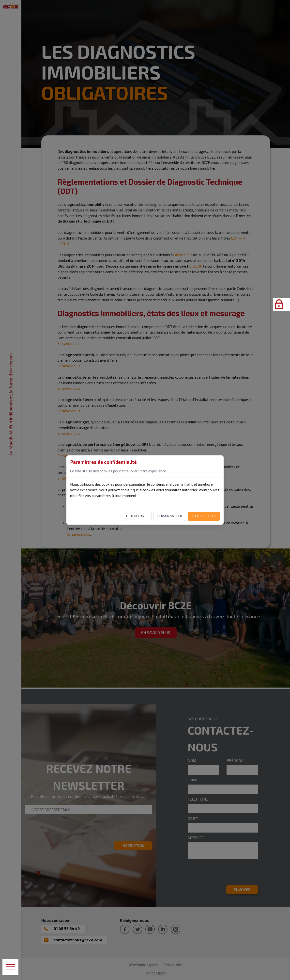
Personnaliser (170, 516)
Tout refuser (137, 516)
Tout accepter (204, 516)
